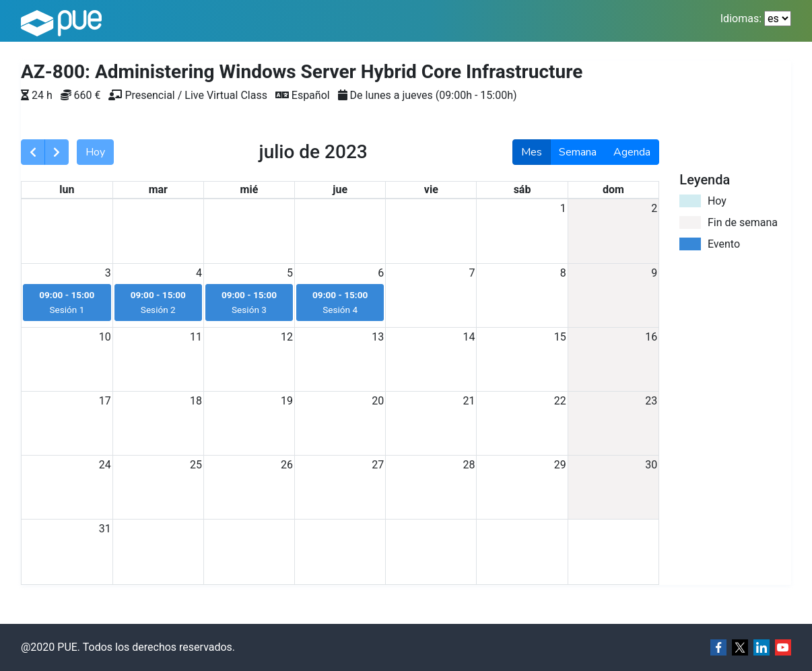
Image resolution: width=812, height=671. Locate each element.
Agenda (632, 152)
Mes (532, 152)
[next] (57, 152)
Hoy (95, 152)
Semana (578, 152)
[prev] (33, 152)
